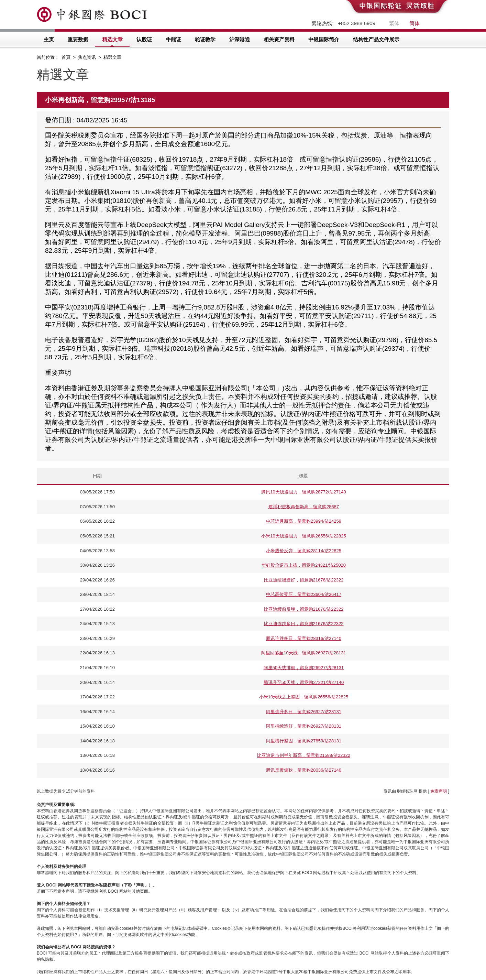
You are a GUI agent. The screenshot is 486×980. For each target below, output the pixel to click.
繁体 (394, 23)
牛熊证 (173, 39)
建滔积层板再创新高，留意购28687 (304, 507)
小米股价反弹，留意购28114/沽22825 (304, 551)
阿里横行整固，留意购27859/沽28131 (304, 741)
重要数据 (78, 39)
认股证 (144, 39)
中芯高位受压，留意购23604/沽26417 (304, 594)
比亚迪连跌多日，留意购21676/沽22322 (304, 624)
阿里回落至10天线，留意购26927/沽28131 (303, 653)
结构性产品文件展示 (376, 39)
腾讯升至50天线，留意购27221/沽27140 (304, 682)
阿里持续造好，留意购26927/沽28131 (304, 726)
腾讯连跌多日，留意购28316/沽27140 (304, 638)
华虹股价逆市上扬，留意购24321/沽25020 (304, 565)
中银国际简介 (324, 39)
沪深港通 (240, 39)
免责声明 (439, 791)
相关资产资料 (279, 39)
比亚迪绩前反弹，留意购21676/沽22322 (304, 609)
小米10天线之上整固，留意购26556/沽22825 (304, 697)
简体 (415, 23)
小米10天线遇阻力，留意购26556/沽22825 (303, 536)
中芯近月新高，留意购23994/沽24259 (304, 521)
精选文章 (112, 39)
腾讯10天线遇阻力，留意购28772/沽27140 (303, 492)
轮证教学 (205, 39)
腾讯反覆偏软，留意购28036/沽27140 (304, 770)
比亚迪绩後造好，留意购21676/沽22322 (304, 580)
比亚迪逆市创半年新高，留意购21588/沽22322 (304, 755)
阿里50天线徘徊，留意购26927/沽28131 (304, 668)
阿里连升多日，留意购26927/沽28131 (304, 712)
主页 (49, 39)
